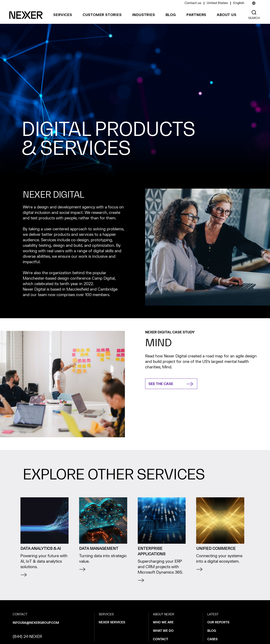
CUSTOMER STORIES (102, 15)
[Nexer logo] (26, 15)
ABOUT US (227, 15)
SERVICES (63, 15)
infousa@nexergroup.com (36, 623)
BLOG (171, 15)
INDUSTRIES (144, 15)
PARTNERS (196, 15)
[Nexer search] (254, 13)
